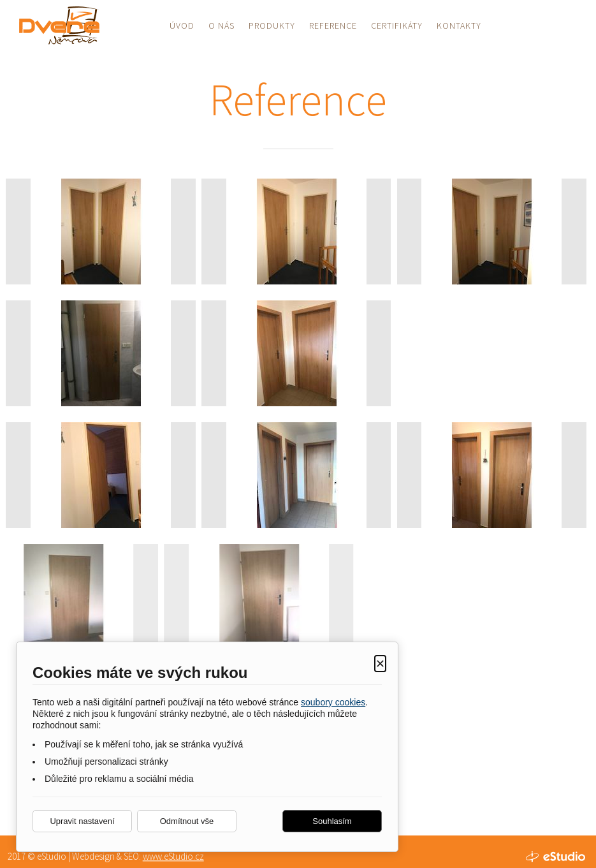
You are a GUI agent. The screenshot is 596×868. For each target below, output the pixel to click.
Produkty (272, 26)
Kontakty (459, 26)
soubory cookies (333, 702)
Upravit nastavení (82, 821)
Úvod (182, 26)
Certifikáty (397, 26)
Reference (333, 26)
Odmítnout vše (187, 821)
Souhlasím (332, 821)
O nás (222, 26)
